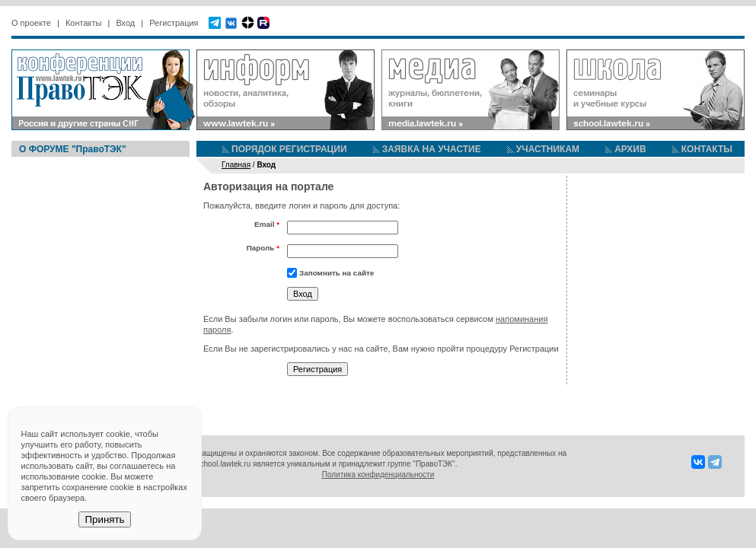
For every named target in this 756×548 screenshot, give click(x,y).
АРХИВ (630, 149)
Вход (125, 23)
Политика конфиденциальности (378, 475)
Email (267, 224)
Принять (104, 519)
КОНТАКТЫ (707, 149)
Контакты (84, 23)
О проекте (31, 23)
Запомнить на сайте (337, 273)
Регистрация (174, 23)
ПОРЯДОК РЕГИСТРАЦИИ (289, 149)
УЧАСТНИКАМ (548, 149)
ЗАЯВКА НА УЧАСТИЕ (432, 149)
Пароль (263, 248)
